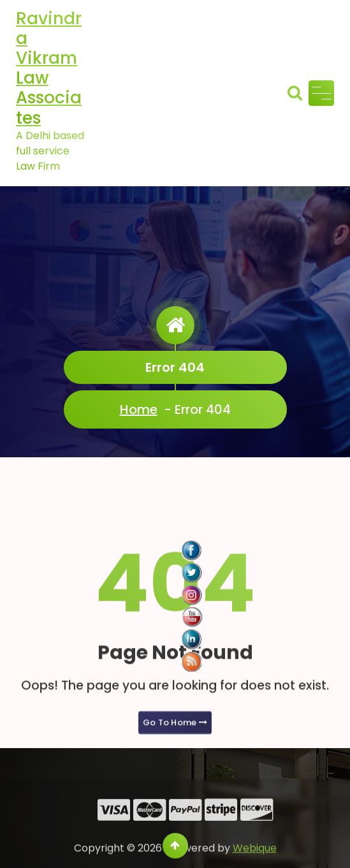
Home (139, 409)
